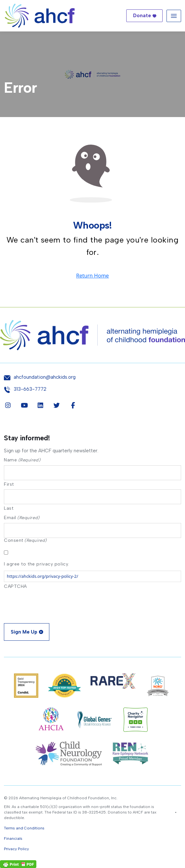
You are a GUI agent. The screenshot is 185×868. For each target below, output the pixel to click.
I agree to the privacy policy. (37, 564)
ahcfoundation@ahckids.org (45, 377)
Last (9, 508)
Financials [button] (13, 838)
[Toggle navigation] (174, 16)
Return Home (93, 276)
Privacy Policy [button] (16, 849)
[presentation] (53, 604)
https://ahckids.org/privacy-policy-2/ (43, 576)
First (9, 484)
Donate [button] (142, 16)
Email (22, 518)
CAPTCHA (15, 586)
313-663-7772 (30, 389)
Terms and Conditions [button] (24, 828)
